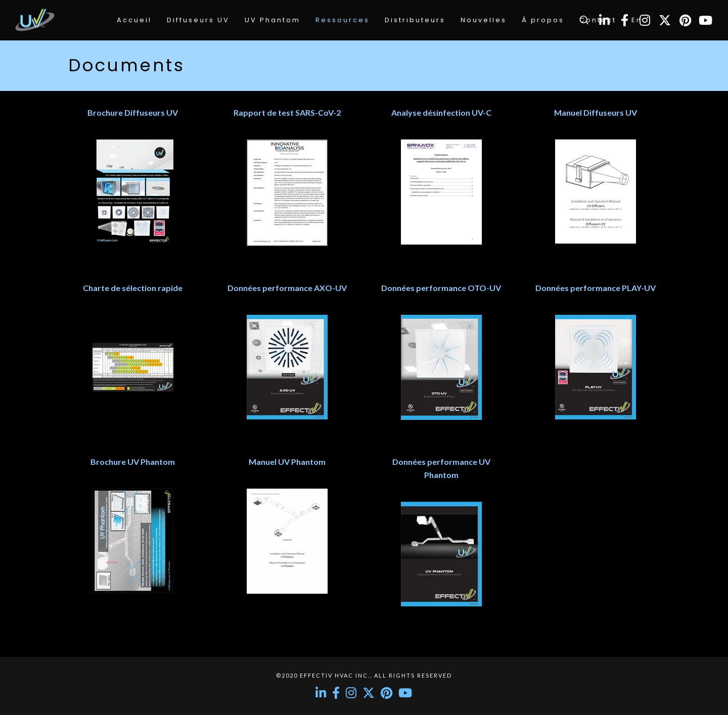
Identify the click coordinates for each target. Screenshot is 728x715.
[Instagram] (645, 20)
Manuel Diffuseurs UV (596, 112)
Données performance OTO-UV (441, 288)
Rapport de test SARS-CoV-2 (287, 112)
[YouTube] (705, 20)
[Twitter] (665, 20)
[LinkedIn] (604, 20)
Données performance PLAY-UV (596, 288)
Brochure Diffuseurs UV (133, 112)
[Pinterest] (685, 20)
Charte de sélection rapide (133, 288)
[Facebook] (624, 20)
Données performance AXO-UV (287, 288)
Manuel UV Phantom (287, 462)
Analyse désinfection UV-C (441, 112)
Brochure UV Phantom (133, 462)
